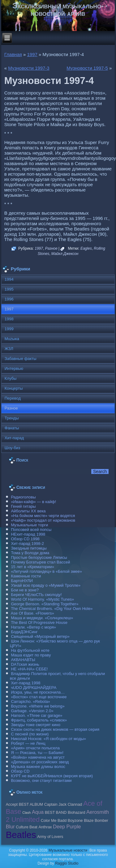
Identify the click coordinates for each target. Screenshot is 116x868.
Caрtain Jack (55, 804)
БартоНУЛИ (22, 581)
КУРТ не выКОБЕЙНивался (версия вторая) (52, 776)
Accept (12, 804)
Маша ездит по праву (31, 655)
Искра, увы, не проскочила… (38, 692)
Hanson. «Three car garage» (37, 715)
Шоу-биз (13, 448)
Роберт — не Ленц (28, 743)
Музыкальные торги (29, 525)
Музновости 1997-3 (29, 68)
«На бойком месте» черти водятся (43, 516)
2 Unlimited (23, 820)
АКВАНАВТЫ (23, 660)
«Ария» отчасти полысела (35, 748)
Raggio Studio (67, 863)
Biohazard (76, 813)
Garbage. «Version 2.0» (32, 711)
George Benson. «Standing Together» (45, 604)
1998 (9, 319)
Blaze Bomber (96, 821)
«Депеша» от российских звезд (40, 762)
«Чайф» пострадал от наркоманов (43, 520)
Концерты (14, 388)
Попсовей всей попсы (31, 530)
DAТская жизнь (25, 664)
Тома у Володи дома (30, 553)
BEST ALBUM (31, 804)
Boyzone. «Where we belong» (38, 706)
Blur (10, 826)
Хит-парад (14, 438)
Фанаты (12, 428)
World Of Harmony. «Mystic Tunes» (42, 599)
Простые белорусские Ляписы (39, 557)
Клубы (11, 378)
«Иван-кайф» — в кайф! (33, 502)
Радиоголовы (23, 497)
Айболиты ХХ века (28, 511)
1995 (9, 289)
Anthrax (45, 827)
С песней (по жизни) (30, 734)
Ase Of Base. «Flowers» (32, 613)
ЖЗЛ (9, 349)
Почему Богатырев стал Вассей (40, 562)
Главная (13, 54)
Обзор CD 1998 (25, 539)
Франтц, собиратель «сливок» (39, 720)
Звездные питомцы (29, 548)
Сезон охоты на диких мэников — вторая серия (55, 729)
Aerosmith (98, 812)
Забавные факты (21, 359)
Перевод (13, 398)
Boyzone (75, 821)
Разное (51, 248)
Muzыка (12, 339)
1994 (9, 279)
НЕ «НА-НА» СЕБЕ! (29, 669)
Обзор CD (20, 771)
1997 (32, 54)
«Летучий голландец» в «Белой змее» (46, 571)
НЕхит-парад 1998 (28, 534)
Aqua (38, 812)
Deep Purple (67, 826)
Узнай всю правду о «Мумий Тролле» (46, 585)
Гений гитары (23, 506)
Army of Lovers (50, 837)
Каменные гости (26, 576)
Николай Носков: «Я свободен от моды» (48, 739)
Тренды (12, 418)
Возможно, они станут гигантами (41, 780)
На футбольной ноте (30, 650)
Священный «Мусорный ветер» (40, 636)
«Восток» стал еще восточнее (39, 697)
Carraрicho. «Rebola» (30, 701)
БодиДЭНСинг (24, 632)
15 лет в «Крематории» (32, 567)
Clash (26, 813)
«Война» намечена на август (38, 757)
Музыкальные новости (68, 850)
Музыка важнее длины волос (38, 767)
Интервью (14, 368)
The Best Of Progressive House (39, 623)
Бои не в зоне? (25, 590)
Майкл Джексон (65, 254)
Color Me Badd (54, 821)
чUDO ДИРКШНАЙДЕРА (34, 688)
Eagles (86, 248)
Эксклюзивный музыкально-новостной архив (58, 9)
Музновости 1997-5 (87, 68)
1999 (9, 329)
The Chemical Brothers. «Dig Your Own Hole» (52, 609)
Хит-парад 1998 (26, 683)
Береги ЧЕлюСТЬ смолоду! (36, 595)
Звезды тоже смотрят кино (36, 725)
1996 (9, 299)
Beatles (21, 835)
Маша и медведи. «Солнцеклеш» (42, 618)
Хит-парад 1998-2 (27, 544)
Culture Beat (27, 827)
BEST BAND (56, 813)
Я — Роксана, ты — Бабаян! (37, 753)
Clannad (75, 804)
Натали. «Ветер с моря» (33, 627)
